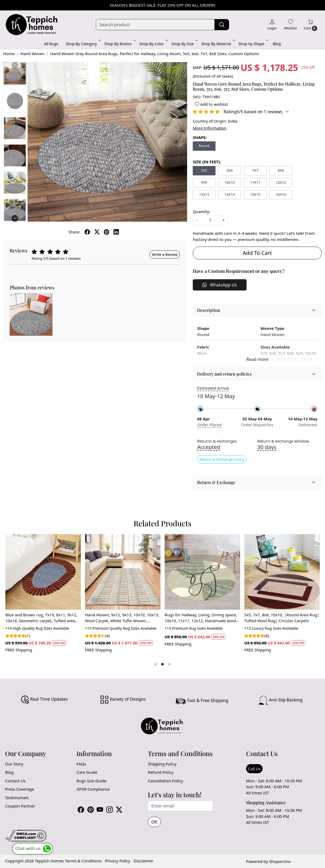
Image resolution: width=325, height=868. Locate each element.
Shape (203, 328)
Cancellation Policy (165, 781)
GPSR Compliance (93, 789)
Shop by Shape (253, 44)
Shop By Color (153, 44)
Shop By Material (217, 44)
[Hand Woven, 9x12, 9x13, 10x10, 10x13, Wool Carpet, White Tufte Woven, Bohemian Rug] (123, 572)
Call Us (254, 769)
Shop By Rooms (120, 44)
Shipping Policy (162, 764)
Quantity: (201, 212)
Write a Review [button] (165, 254)
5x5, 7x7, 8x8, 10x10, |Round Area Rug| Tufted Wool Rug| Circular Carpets (282, 618)
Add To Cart (257, 253)
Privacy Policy (118, 861)
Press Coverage (20, 789)
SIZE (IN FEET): (207, 162)
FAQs (81, 764)
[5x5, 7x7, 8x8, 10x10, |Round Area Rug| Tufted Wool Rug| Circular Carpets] (282, 572)
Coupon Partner (20, 806)
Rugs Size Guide (92, 781)
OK (154, 822)
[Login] (272, 25)
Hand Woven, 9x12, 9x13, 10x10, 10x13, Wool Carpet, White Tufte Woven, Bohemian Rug (122, 618)
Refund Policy (160, 772)
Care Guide (87, 772)
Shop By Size (184, 44)
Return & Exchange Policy (222, 459)
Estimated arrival (213, 388)
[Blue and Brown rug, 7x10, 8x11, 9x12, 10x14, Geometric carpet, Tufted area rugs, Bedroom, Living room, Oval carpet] (43, 572)
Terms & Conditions (83, 861)
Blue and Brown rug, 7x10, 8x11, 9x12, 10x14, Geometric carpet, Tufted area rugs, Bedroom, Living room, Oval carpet (41, 618)
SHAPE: (200, 137)
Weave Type (272, 328)
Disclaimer (143, 861)
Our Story (14, 764)
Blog (277, 44)
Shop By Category (83, 44)
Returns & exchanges (217, 441)
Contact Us (15, 781)
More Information (210, 128)
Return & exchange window (283, 441)
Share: (74, 232)
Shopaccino (280, 861)
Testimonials (17, 798)
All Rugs (51, 44)
